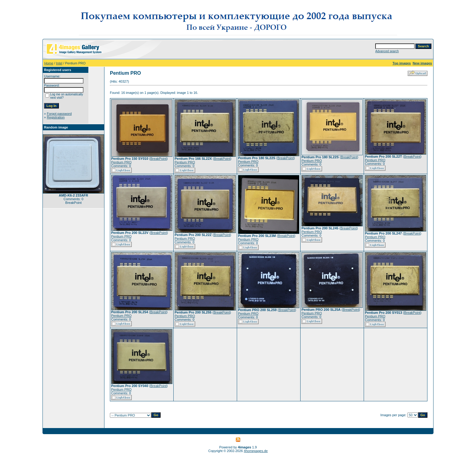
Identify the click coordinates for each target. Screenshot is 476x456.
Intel (59, 63)
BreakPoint (158, 159)
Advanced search (387, 51)
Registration (56, 117)
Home (49, 63)
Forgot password (59, 114)
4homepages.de (256, 451)
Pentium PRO (121, 162)
